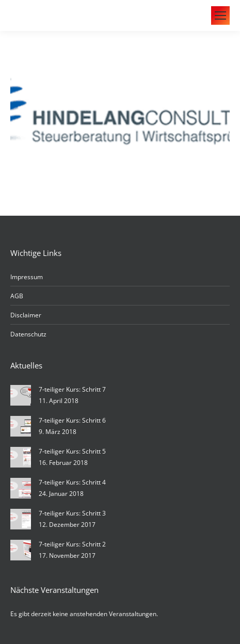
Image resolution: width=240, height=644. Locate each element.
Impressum (27, 277)
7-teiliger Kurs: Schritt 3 (72, 513)
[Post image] (21, 395)
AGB (17, 296)
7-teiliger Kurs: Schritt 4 (72, 482)
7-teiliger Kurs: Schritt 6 (72, 420)
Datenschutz (28, 334)
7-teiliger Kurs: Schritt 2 (72, 544)
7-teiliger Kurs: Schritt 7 (72, 389)
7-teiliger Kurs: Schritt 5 (72, 451)
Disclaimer (26, 315)
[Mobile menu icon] (220, 15)
